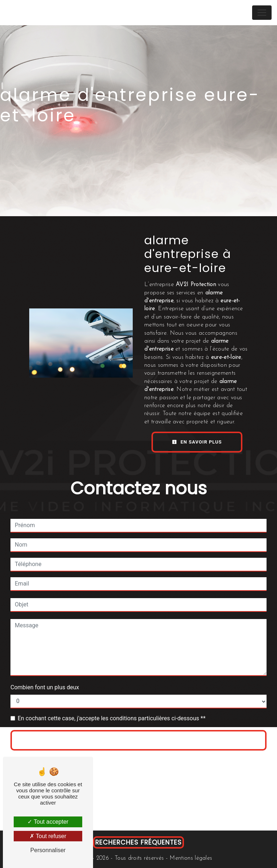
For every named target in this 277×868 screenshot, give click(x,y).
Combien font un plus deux (45, 687)
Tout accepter (48, 822)
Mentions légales (190, 858)
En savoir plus (197, 442)
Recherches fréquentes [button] (138, 842)
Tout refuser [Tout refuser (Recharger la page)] (48, 836)
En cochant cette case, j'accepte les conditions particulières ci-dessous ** (112, 718)
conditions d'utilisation (225, 760)
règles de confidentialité (149, 760)
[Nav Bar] (262, 13)
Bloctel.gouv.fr (96, 816)
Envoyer (138, 740)
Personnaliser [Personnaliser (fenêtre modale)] (48, 850)
